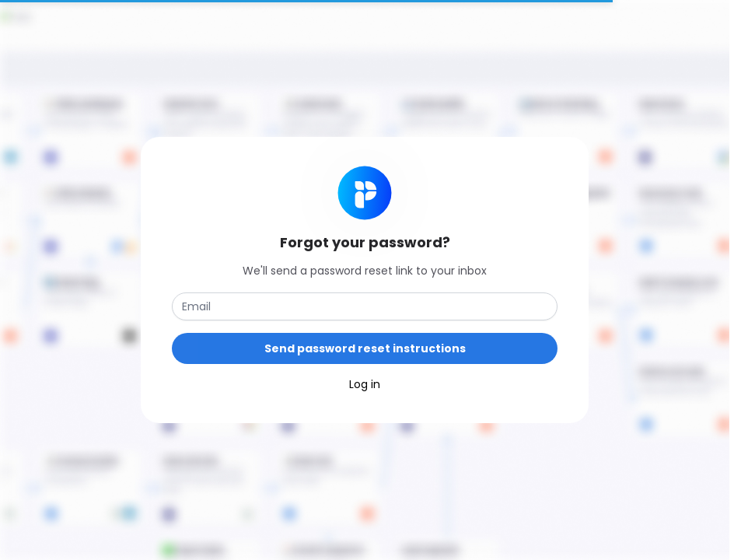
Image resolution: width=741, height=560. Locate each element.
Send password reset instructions (365, 348)
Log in (365, 384)
